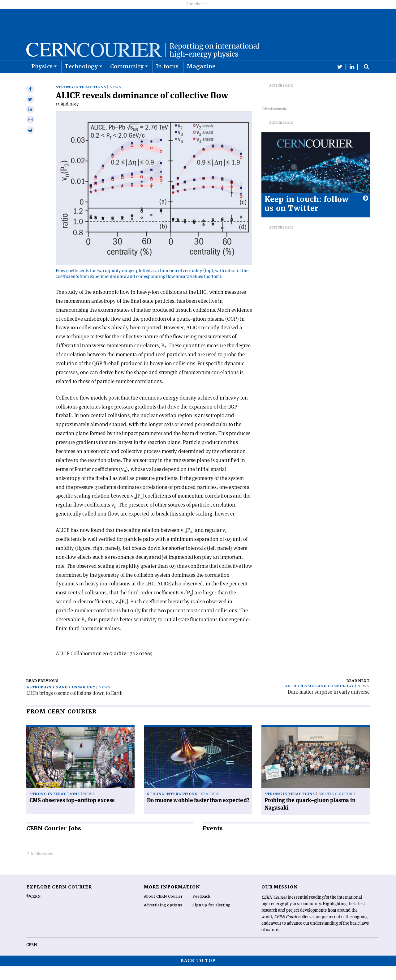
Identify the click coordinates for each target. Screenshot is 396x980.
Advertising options (163, 919)
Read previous (42, 695)
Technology (82, 81)
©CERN (33, 911)
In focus (167, 81)
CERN (32, 959)
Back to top (198, 975)
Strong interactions (81, 101)
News (115, 101)
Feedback (201, 911)
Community (127, 81)
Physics (42, 81)
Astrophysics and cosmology (61, 702)
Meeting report (337, 808)
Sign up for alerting (211, 919)
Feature (210, 808)
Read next (358, 695)
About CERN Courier (163, 911)
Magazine (201, 81)
